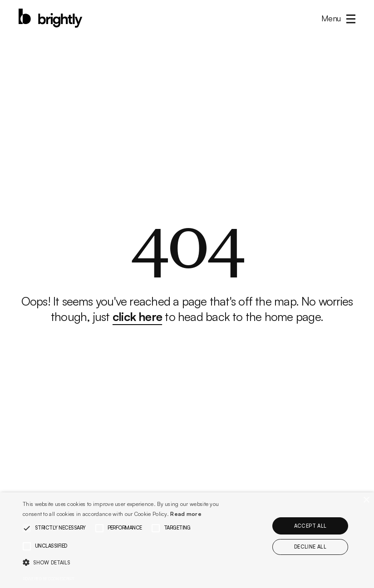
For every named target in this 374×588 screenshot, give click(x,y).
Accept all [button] (310, 526)
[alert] (187, 540)
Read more (186, 514)
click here (137, 316)
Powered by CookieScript (49, 579)
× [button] (366, 500)
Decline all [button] (310, 547)
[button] (336, 18)
